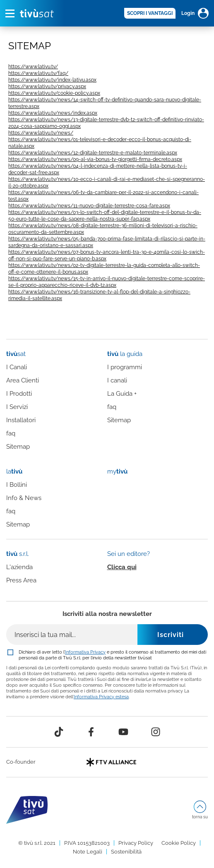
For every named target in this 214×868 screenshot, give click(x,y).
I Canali (17, 367)
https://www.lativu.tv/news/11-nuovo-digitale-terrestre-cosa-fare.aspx (89, 206)
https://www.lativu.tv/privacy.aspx (47, 87)
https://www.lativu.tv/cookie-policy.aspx (54, 93)
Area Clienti (23, 380)
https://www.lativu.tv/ (33, 67)
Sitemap (18, 447)
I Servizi (17, 407)
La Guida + (122, 394)
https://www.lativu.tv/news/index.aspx (53, 113)
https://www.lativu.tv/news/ (41, 133)
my (117, 471)
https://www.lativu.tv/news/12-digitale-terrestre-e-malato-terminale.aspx (93, 153)
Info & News (24, 498)
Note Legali (88, 852)
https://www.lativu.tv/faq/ (38, 73)
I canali (117, 380)
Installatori (21, 420)
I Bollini (17, 485)
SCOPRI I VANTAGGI (150, 13)
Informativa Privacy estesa (101, 697)
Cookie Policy (179, 843)
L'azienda (19, 567)
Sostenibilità (126, 852)
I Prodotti (19, 394)
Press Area (21, 580)
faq (11, 433)
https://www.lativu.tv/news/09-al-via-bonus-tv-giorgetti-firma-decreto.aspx (95, 159)
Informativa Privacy (85, 652)
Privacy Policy (136, 843)
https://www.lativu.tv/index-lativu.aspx (52, 80)
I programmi (125, 367)
